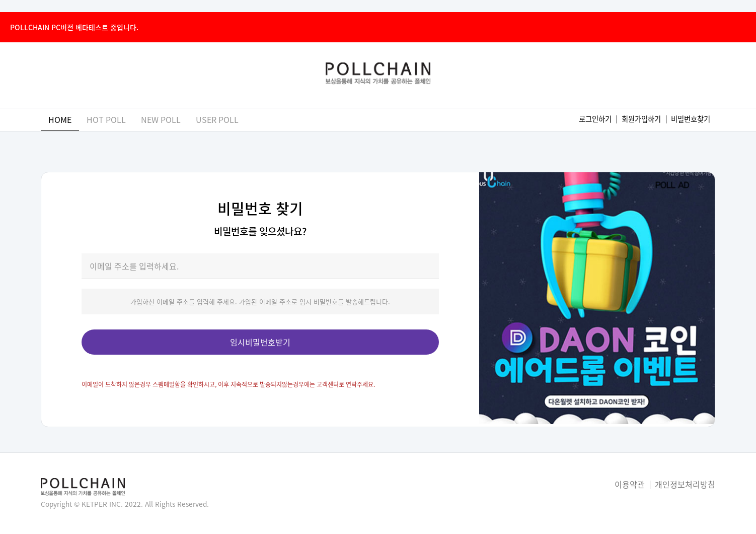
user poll (217, 119)
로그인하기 (595, 119)
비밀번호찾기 (691, 119)
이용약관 (630, 484)
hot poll (106, 119)
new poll (161, 119)
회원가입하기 (641, 119)
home (60, 119)
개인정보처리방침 (685, 484)
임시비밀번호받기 (260, 342)
